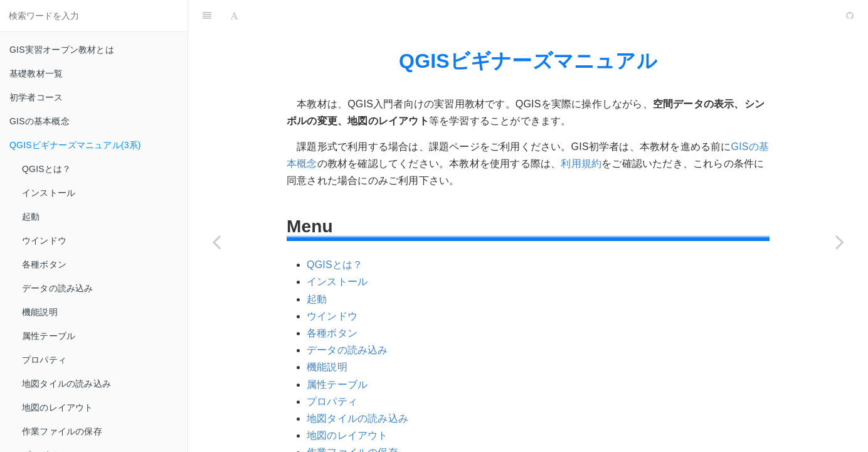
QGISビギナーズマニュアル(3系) (75, 145)
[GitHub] (850, 16)
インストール (49, 193)
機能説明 (40, 312)
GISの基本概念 (40, 121)
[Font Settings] (234, 16)
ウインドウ (44, 240)
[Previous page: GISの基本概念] (216, 242)
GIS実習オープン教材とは (62, 50)
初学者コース (36, 97)
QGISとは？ (46, 169)
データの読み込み (58, 288)
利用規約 (581, 164)
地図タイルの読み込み (66, 384)
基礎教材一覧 (36, 73)
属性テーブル (49, 336)
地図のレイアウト (58, 407)
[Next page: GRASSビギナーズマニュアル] (840, 242)
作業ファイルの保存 (62, 431)
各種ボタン (44, 264)
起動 (31, 217)
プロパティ (44, 360)
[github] (796, 16)
